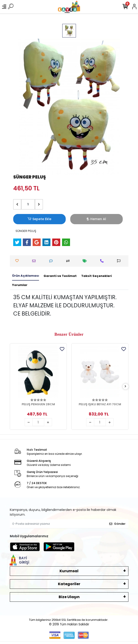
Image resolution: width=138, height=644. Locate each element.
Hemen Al (96, 219)
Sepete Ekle (39, 219)
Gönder (117, 524)
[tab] (26, 276)
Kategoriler (69, 584)
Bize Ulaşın (69, 597)
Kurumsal (69, 571)
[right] (125, 387)
